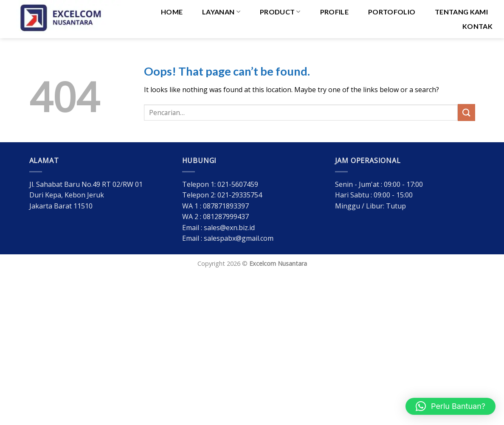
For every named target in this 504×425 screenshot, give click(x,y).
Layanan (221, 12)
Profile (334, 12)
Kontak (477, 26)
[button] (451, 406)
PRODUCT (280, 12)
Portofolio (392, 12)
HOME (172, 12)
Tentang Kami (461, 12)
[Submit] (466, 112)
